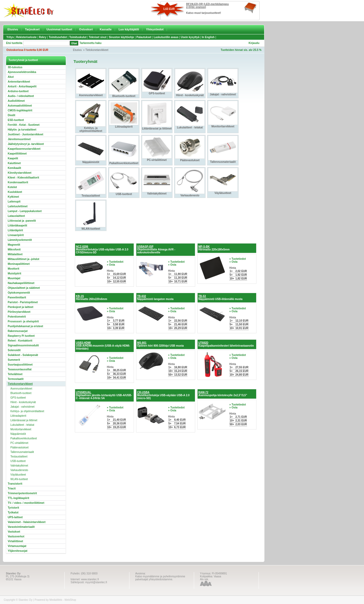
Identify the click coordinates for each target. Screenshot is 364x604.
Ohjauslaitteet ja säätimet (24, 288)
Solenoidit (14, 350)
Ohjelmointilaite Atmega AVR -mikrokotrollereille (156, 250)
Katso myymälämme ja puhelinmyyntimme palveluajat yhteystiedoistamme (160, 578)
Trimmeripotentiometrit (22, 493)
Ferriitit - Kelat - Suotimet (24, 125)
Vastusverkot (16, 536)
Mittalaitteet (15, 254)
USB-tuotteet (18, 461)
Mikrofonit (14, 250)
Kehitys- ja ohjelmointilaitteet (27, 411)
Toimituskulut (78, 37)
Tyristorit (13, 508)
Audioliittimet (16, 101)
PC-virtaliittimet (19, 443)
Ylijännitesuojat (18, 551)
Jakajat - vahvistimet (23, 407)
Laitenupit (14, 202)
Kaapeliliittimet (17, 154)
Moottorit (13, 269)
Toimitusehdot (58, 37)
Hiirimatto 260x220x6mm (91, 298)
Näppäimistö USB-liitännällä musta (220, 298)
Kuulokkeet (15, 192)
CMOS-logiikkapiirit (20, 110)
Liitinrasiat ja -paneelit (22, 221)
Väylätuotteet (18, 475)
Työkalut (13, 512)
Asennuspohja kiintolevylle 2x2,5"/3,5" (223, 394)
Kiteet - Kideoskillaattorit (23, 178)
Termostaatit (16, 379)
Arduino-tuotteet (18, 91)
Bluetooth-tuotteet (21, 393)
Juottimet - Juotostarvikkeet (25, 134)
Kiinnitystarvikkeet (20, 173)
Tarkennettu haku (91, 43)
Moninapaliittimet (19, 264)
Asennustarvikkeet (21, 389)
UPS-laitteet (15, 517)
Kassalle (106, 29)
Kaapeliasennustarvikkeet (24, 149)
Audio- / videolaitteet (21, 96)
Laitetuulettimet (18, 206)
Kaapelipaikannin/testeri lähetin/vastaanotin (226, 344)
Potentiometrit (17, 317)
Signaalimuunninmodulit (23, 345)
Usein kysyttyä (190, 37)
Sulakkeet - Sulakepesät (23, 355)
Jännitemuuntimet (19, 139)
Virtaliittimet (15, 541)
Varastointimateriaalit (21, 527)
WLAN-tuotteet (19, 479)
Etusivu (13, 29)
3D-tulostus (15, 67)
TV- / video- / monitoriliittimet (26, 503)
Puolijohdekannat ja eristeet (25, 326)
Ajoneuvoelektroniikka (22, 72)
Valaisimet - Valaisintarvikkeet (27, 522)
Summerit (14, 360)
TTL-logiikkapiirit (19, 498)
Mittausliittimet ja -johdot (23, 259)
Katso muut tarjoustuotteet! (204, 13)
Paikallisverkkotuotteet (24, 438)
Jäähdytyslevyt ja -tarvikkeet (26, 144)
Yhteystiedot (155, 29)
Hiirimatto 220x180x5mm (214, 248)
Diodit (11, 115)
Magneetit (14, 245)
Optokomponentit (19, 293)
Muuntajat (14, 278)
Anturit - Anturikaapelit (22, 86)
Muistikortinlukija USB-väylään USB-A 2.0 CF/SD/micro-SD (102, 250)
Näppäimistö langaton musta (155, 298)
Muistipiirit (15, 273)
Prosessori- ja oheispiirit (23, 321)
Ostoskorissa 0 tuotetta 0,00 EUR (27, 50)
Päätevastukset (19, 447)
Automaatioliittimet (20, 106)
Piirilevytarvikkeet (19, 312)
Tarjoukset (32, 29)
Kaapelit (13, 158)
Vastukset (14, 532)
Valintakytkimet (19, 466)
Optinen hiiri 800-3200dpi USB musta (160, 344)
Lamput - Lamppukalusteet (25, 211)
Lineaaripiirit (16, 235)
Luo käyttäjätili (129, 29)
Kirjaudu (254, 43)
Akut (11, 77)
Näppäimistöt (18, 434)
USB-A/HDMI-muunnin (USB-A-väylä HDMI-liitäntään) (103, 346)
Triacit (12, 489)
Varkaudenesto (19, 470)
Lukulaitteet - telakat (22, 425)
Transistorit (15, 484)
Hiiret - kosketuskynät (23, 402)
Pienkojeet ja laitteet (21, 307)
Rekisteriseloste (26, 37)
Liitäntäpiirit (15, 230)
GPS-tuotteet (18, 398)
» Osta (111, 265)
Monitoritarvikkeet (21, 429)
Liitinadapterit (18, 416)
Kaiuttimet (14, 163)
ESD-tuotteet (16, 120)
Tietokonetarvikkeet (97, 50)
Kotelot (12, 187)
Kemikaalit (14, 168)
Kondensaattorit (18, 182)
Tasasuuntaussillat (20, 369)
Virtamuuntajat (17, 546)
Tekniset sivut (98, 37)
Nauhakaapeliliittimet (21, 283)
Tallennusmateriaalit (22, 452)
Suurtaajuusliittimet (20, 365)
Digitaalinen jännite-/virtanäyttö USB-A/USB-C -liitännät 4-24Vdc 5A (104, 395)
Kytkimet (13, 197)
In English (208, 37)
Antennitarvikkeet (19, 82)
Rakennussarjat (18, 331)
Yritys (10, 37)
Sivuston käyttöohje (121, 37)
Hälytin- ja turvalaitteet (22, 130)
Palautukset (144, 37)
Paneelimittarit (17, 297)
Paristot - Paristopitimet (23, 302)
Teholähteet (15, 374)
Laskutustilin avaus (166, 37)
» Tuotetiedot (115, 262)
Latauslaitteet (16, 216)
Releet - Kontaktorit (20, 341)
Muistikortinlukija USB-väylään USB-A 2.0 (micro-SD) (163, 395)
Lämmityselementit (20, 240)
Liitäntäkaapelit (17, 226)
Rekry (43, 37)
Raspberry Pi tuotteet (21, 336)
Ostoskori (86, 29)
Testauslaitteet (19, 457)
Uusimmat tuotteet (60, 29)
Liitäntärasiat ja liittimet (24, 420)
